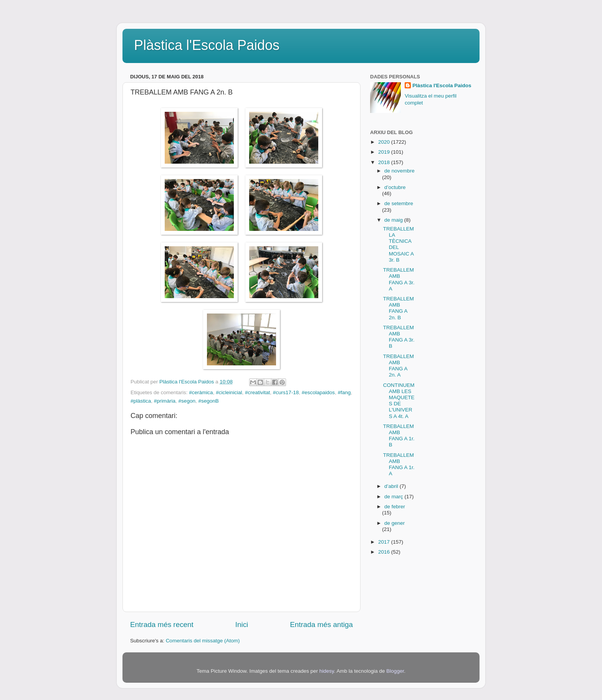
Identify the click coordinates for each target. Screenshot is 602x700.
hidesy (327, 671)
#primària (165, 401)
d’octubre (395, 187)
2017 (385, 542)
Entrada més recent (162, 625)
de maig (394, 220)
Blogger (395, 671)
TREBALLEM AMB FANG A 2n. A (399, 366)
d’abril (392, 486)
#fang (344, 392)
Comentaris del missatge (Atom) (203, 641)
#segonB (208, 401)
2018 (385, 162)
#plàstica (141, 401)
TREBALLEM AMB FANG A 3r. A (399, 279)
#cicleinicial (229, 392)
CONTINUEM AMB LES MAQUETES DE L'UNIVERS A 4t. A (399, 401)
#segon (187, 401)
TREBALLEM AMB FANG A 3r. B (399, 337)
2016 (385, 552)
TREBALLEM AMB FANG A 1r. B (399, 436)
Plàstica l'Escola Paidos (207, 45)
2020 (385, 142)
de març (394, 497)
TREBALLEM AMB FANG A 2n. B (399, 308)
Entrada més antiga (321, 625)
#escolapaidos (318, 392)
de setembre (399, 203)
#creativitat (257, 392)
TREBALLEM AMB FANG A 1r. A (399, 464)
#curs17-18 (286, 392)
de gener (394, 523)
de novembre (399, 171)
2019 (385, 152)
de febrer (395, 507)
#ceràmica (201, 392)
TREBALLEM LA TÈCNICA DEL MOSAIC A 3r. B (399, 244)
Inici (242, 625)
